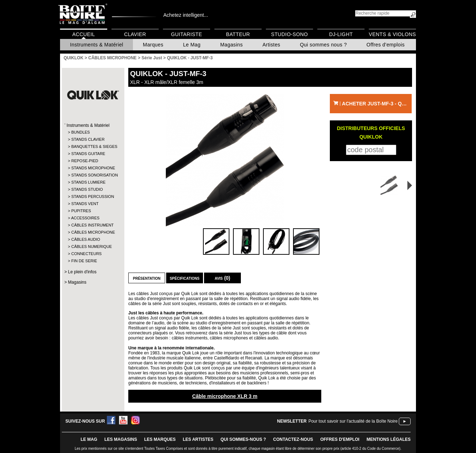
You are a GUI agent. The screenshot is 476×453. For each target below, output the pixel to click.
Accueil (83, 34)
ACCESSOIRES (85, 218)
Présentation (147, 278)
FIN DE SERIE (84, 261)
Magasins (231, 45)
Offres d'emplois (386, 45)
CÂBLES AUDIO (86, 239)
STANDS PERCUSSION (93, 196)
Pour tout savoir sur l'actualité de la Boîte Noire (353, 421)
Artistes (271, 45)
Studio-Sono (289, 34)
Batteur (238, 34)
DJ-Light (341, 34)
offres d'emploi (340, 439)
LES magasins (121, 439)
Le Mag (192, 45)
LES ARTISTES (198, 439)
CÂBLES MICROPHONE (93, 232)
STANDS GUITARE (88, 154)
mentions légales (389, 439)
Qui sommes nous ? (323, 45)
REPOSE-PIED (85, 161)
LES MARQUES (160, 439)
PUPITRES (81, 211)
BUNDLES (80, 132)
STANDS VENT (85, 204)
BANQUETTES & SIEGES (93, 146)
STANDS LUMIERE (88, 182)
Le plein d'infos (82, 272)
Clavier (135, 34)
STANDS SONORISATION (93, 175)
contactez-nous (293, 439)
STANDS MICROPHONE (93, 168)
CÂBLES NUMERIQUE (91, 247)
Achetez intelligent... (186, 15)
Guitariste (187, 34)
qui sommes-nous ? (243, 439)
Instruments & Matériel (97, 45)
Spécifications (185, 278)
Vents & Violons (392, 34)
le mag (89, 439)
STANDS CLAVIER (88, 139)
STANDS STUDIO (87, 189)
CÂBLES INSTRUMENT (92, 225)
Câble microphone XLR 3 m (225, 396)
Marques (153, 45)
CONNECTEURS (86, 254)
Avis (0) (223, 278)
